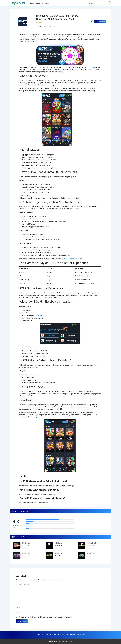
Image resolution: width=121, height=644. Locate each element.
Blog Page (48, 634)
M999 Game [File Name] (26, 543)
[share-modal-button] (91, 22)
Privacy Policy (82, 634)
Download (100, 22)
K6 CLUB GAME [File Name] (92, 543)
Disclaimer (65, 634)
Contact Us (56, 634)
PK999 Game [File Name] (27, 553)
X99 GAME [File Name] (91, 553)
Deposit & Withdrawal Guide (72, 259)
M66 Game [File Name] (58, 553)
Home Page (73, 634)
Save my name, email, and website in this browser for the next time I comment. (46, 617)
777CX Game (91, 67)
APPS (32, 3)
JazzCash (39, 315)
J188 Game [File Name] (58, 543)
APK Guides (46, 3)
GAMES (38, 3)
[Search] (99, 3)
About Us (40, 634)
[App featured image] (17, 546)
